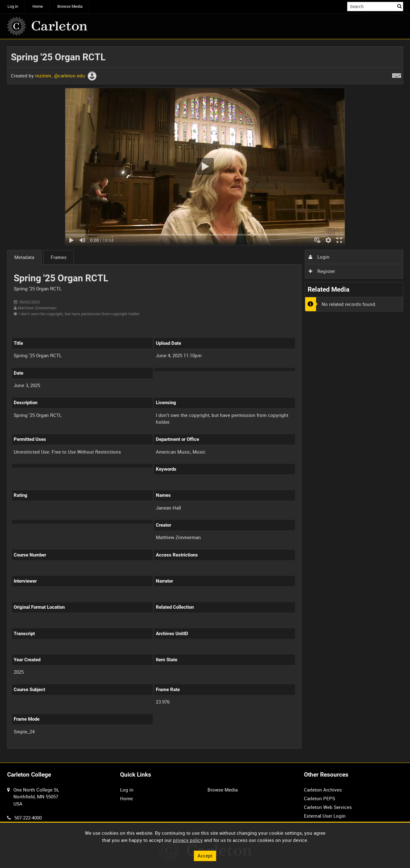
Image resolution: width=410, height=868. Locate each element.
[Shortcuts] (397, 74)
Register (322, 271)
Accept (205, 856)
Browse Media (70, 6)
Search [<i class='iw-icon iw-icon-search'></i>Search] (399, 6)
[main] (205, 401)
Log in (13, 6)
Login (319, 257)
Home (38, 6)
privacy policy (188, 840)
